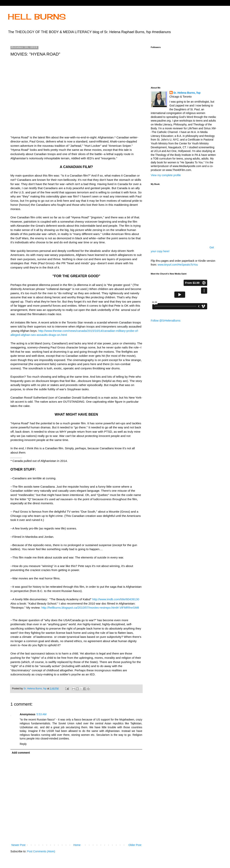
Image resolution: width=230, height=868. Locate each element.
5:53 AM (41, 714)
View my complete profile (166, 175)
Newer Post (18, 845)
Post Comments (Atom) (41, 851)
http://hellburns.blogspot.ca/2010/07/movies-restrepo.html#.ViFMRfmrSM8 (90, 608)
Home (77, 845)
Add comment (21, 753)
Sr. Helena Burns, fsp (187, 93)
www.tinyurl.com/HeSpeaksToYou (178, 265)
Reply (23, 744)
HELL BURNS (37, 17)
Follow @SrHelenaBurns (166, 321)
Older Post (135, 845)
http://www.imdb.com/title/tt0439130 (116, 599)
